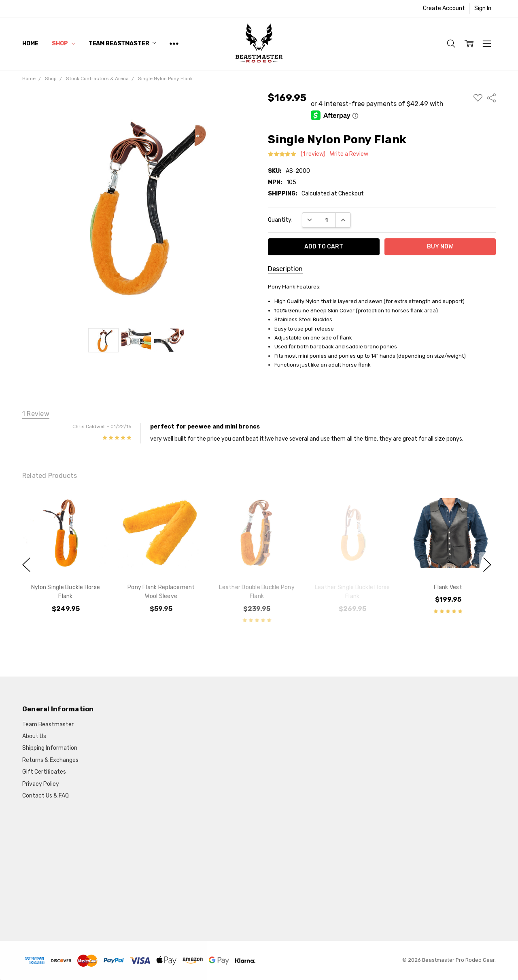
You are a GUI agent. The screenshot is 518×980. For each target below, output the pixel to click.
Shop (63, 43)
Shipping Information (50, 748)
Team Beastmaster (122, 43)
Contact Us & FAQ (46, 796)
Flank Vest (448, 587)
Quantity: (280, 220)
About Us (34, 736)
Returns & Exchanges (50, 760)
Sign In (483, 8)
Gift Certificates (44, 772)
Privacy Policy (41, 784)
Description (285, 269)
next (487, 565)
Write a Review (349, 154)
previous (26, 565)
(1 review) (313, 154)
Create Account (444, 8)
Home (30, 43)
